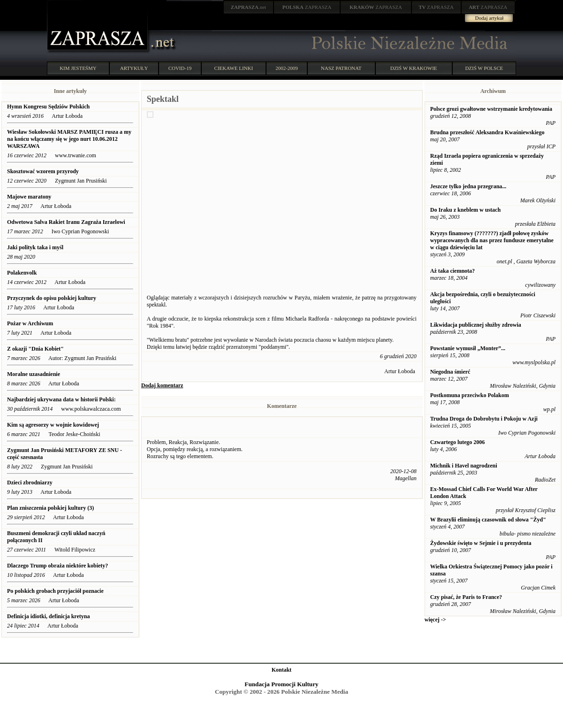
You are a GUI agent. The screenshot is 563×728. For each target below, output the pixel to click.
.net (249, 7)
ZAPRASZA (307, 7)
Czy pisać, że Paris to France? (466, 597)
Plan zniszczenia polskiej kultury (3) (50, 508)
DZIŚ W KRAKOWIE (414, 68)
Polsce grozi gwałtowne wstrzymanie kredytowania (491, 109)
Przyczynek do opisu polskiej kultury (52, 298)
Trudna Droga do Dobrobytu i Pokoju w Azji (484, 419)
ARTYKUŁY (134, 68)
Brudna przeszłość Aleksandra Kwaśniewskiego (487, 132)
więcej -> (435, 620)
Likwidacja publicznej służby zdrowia (476, 325)
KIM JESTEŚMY (78, 68)
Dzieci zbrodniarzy (30, 483)
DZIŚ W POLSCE (484, 68)
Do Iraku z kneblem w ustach (465, 210)
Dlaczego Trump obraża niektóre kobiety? (57, 566)
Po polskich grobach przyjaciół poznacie (55, 591)
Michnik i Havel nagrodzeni (464, 466)
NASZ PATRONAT (341, 68)
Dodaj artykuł (490, 18)
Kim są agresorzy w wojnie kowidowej (53, 425)
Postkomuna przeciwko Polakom (470, 395)
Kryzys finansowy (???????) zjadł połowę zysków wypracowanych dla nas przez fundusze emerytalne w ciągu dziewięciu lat (492, 240)
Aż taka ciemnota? (453, 271)
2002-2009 (287, 68)
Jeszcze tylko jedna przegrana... (468, 186)
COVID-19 (180, 68)
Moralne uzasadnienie (34, 374)
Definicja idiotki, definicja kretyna (48, 616)
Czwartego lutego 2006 (458, 442)
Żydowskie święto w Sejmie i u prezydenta (481, 543)
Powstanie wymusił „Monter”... (468, 348)
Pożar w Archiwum (30, 323)
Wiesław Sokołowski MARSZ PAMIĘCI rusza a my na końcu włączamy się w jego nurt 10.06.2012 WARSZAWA (69, 139)
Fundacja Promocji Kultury (281, 684)
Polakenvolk (22, 273)
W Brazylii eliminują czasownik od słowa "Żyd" (488, 520)
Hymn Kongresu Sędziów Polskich (48, 107)
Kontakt (282, 670)
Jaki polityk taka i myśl (35, 247)
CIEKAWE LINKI (234, 68)
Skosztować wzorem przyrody (43, 171)
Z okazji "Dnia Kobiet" (35, 349)
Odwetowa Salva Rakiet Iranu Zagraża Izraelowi (67, 222)
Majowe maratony (29, 197)
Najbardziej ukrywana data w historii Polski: (62, 399)
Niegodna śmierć (450, 372)
